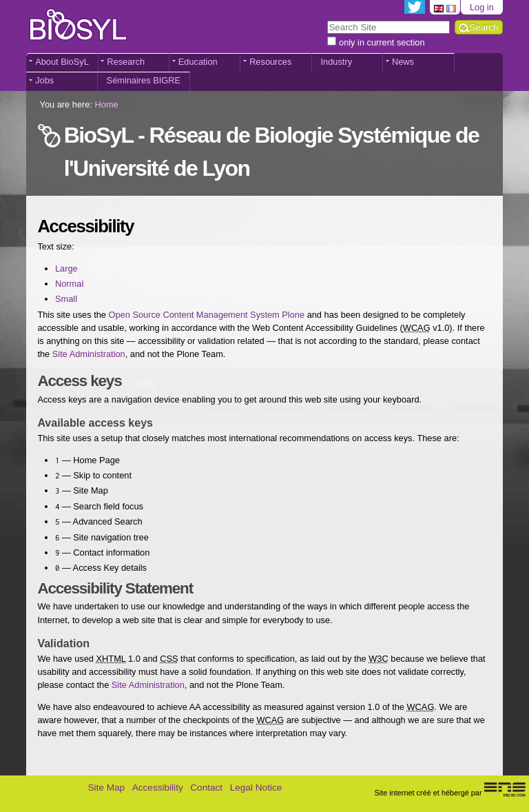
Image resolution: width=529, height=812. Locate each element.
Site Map (106, 788)
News (403, 62)
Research (126, 62)
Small (66, 299)
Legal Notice (256, 788)
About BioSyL (62, 62)
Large (66, 268)
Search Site (327, 20)
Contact (206, 788)
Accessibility (158, 788)
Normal (69, 284)
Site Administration (89, 354)
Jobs (44, 80)
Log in (482, 7)
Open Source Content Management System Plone (207, 315)
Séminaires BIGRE (144, 80)
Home (107, 104)
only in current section (382, 42)
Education (198, 62)
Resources (270, 62)
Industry (337, 62)
